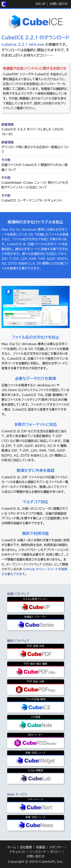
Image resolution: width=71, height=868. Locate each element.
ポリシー (56, 852)
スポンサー (56, 847)
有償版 (41, 847)
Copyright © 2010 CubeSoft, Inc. (35, 862)
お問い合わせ (59, 4)
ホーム (12, 847)
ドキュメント (18, 852)
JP (44, 4)
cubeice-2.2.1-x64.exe (23, 44)
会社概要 (26, 847)
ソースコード (38, 852)
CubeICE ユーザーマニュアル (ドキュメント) (32, 200)
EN (38, 4)
